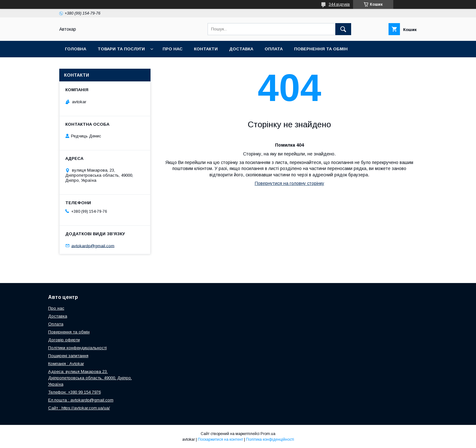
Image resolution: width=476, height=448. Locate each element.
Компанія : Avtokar (66, 364)
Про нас (173, 49)
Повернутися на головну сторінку (289, 183)
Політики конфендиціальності (77, 348)
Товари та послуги (121, 49)
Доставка (241, 49)
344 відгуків (339, 4)
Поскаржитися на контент (220, 439)
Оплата (274, 49)
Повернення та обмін (321, 49)
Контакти (206, 49)
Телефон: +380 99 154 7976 (74, 392)
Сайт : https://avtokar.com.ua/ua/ (79, 408)
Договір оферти (64, 340)
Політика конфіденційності (270, 439)
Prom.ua (268, 434)
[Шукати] (343, 29)
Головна (76, 49)
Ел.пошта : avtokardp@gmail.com (81, 400)
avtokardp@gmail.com (93, 246)
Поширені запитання (68, 356)
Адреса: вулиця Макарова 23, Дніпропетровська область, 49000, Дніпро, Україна (90, 378)
